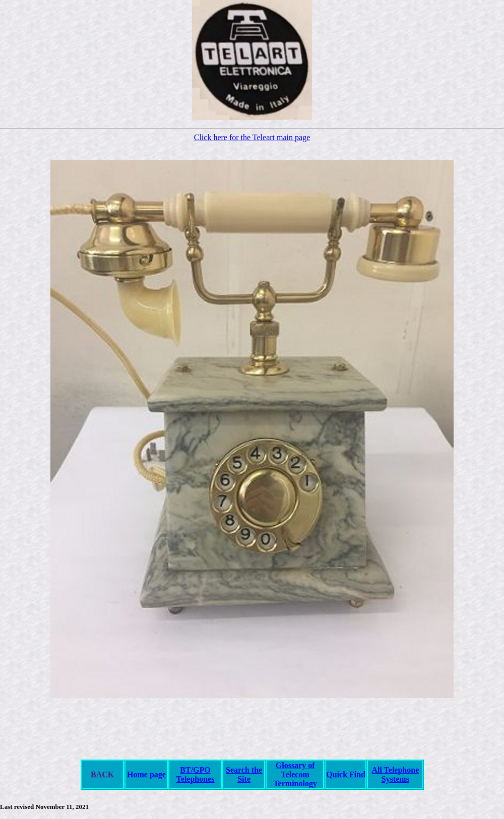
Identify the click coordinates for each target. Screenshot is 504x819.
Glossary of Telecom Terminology (295, 774)
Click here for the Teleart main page (252, 137)
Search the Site (244, 774)
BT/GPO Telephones (196, 774)
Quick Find (346, 774)
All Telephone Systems (395, 774)
